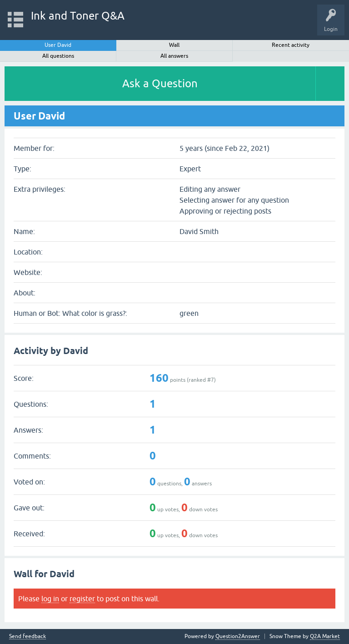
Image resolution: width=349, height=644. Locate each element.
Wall (174, 45)
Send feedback (27, 637)
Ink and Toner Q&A (78, 16)
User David (58, 45)
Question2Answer (238, 636)
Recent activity (291, 45)
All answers (174, 56)
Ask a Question (160, 83)
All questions (58, 56)
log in (50, 599)
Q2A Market (325, 636)
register (82, 599)
